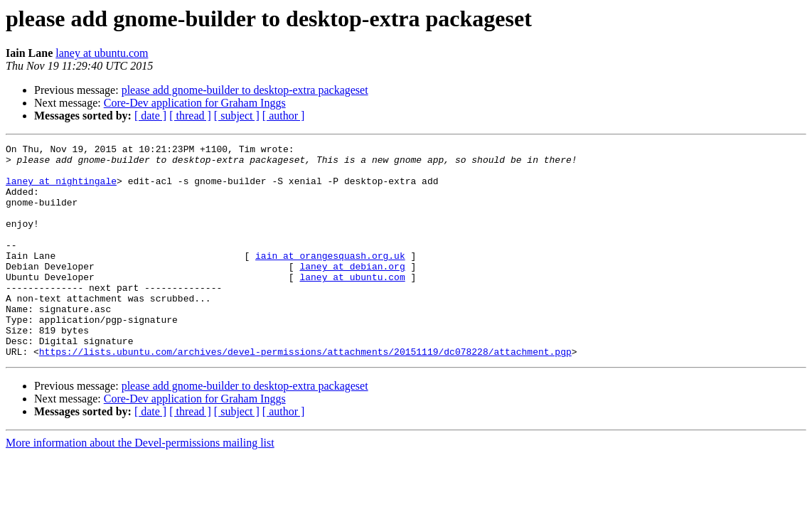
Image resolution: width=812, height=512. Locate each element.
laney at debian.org (352, 292)
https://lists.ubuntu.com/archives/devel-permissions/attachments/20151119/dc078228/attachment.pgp (305, 394)
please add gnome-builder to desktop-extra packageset (245, 90)
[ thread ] (190, 116)
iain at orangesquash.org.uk (330, 279)
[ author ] (284, 116)
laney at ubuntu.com (102, 53)
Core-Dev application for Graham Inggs (195, 103)
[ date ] (150, 116)
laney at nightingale (61, 189)
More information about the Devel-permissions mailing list (140, 485)
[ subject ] (237, 116)
